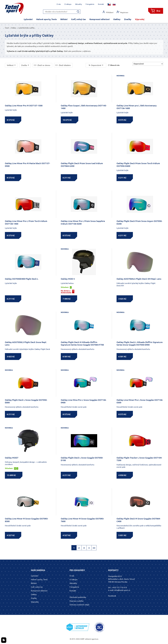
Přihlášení (108, 12)
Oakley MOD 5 (68, 279)
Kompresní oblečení (100, 19)
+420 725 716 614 (119, 587)
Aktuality (79, 4)
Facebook (112, 596)
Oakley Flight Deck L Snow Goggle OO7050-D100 (82, 459)
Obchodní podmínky (78, 597)
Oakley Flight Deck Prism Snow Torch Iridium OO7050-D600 (138, 165)
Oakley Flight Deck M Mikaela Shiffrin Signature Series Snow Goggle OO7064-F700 (82, 343)
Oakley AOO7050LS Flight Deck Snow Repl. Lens (26, 343)
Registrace (122, 12)
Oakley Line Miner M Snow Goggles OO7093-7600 (82, 520)
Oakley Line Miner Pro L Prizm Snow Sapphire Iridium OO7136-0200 (83, 222)
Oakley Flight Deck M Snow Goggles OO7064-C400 (139, 520)
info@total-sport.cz (122, 590)
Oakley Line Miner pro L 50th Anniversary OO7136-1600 (137, 107)
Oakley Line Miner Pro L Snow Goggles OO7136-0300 (140, 401)
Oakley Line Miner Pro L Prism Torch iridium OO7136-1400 (26, 222)
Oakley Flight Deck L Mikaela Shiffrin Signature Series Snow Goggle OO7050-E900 (140, 343)
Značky (128, 19)
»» (94, 548)
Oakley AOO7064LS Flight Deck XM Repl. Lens (139, 279)
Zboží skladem (65, 65)
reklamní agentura (92, 639)
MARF (82, 639)
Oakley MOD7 (12, 458)
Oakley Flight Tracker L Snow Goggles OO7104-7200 (139, 459)
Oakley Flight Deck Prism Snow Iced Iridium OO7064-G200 (82, 165)
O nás (59, 4)
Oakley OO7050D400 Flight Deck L (22, 279)
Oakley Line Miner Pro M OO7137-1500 (24, 106)
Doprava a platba (76, 601)
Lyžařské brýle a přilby (26, 28)
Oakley (117, 19)
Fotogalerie (90, 4)
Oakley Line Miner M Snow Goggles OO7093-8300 (27, 520)
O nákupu (68, 4)
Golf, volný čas (78, 19)
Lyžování (28, 19)
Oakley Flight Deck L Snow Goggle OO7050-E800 (26, 401)
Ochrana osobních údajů (79, 605)
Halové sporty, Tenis (46, 19)
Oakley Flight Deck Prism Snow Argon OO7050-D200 (139, 222)
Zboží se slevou (44, 65)
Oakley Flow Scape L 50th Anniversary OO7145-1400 (84, 107)
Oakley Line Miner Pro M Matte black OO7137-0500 (27, 165)
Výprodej (140, 19)
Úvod (7, 28)
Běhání (64, 19)
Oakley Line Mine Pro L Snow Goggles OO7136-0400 (84, 401)
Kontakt (101, 4)
